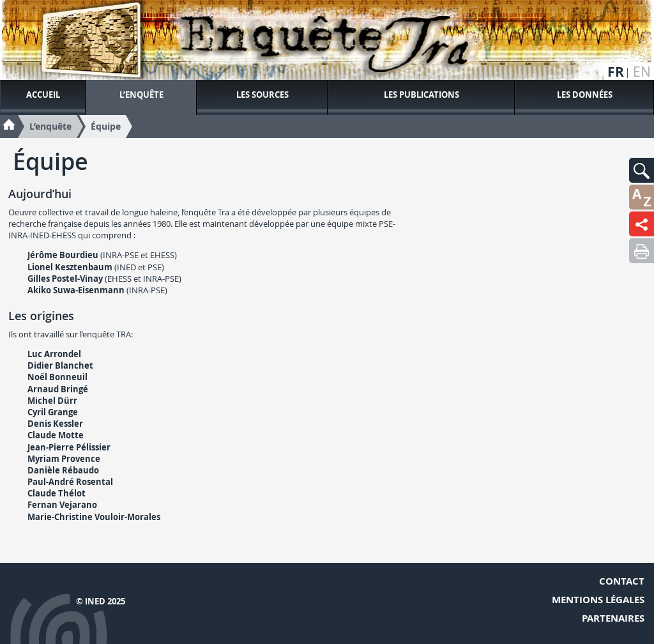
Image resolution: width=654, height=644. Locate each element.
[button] (642, 170)
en (642, 72)
